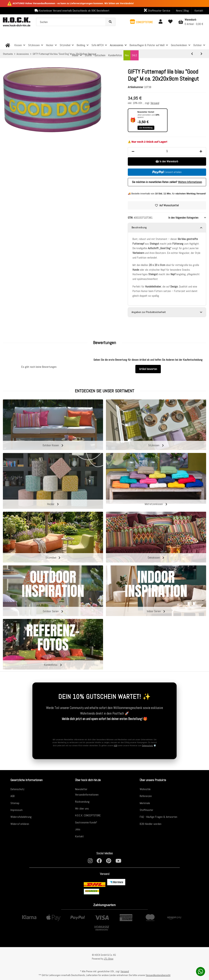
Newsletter (81, 788)
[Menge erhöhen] (201, 152)
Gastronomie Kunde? (86, 822)
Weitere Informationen (190, 182)
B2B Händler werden (151, 823)
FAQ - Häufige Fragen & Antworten (158, 816)
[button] (141, 22)
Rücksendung (82, 801)
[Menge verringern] (133, 152)
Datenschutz (148, 745)
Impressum (17, 809)
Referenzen (146, 795)
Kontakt (199, 11)
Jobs (78, 829)
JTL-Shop (109, 959)
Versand (155, 103)
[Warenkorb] (191, 22)
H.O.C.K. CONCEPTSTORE (88, 815)
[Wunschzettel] (170, 22)
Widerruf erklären (20, 823)
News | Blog (182, 11)
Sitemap (15, 802)
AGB (116, 745)
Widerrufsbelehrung (21, 816)
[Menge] (167, 151)
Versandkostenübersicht (158, 975)
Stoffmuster (146, 809)
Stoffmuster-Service (157, 10)
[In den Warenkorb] (167, 161)
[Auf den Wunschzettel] (167, 205)
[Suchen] (71, 22)
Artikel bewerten (148, 370)
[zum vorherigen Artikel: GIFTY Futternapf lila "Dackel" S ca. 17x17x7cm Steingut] (192, 54)
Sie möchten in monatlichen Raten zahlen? (167, 182)
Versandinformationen (87, 794)
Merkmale (145, 802)
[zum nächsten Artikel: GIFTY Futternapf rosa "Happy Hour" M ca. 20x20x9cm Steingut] (201, 54)
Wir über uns (82, 808)
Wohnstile (145, 788)
